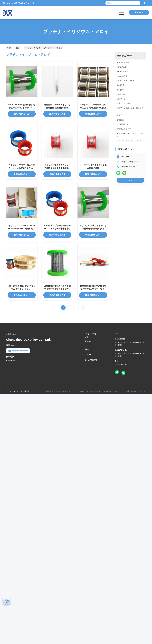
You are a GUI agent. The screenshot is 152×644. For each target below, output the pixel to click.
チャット (139, 12)
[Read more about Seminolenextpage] (76, 308)
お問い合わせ (91, 360)
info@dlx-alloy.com (129, 162)
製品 (18, 48)
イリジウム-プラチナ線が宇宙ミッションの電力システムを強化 (22, 168)
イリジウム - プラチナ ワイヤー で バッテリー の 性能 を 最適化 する (22, 229)
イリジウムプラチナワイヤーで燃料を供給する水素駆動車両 (57, 168)
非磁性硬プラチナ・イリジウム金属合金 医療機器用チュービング (57, 108)
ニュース (89, 355)
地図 (27, 391)
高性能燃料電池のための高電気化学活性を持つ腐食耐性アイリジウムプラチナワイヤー (57, 289)
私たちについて (91, 343)
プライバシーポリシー (15, 391)
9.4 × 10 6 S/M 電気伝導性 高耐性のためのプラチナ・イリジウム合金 (22, 108)
